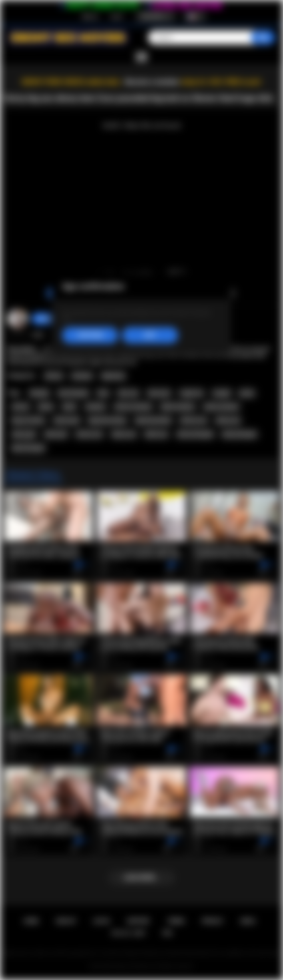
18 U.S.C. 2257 (128, 933)
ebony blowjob (239, 434)
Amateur (82, 376)
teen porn (159, 393)
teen (103, 393)
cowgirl (222, 393)
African (54, 376)
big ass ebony (28, 420)
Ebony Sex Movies (133, 966)
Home (31, 921)
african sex (89, 434)
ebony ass (228, 420)
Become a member (152, 82)
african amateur (133, 407)
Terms (176, 921)
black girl (56, 434)
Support (138, 921)
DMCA (248, 921)
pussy (247, 393)
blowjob (39, 393)
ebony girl (24, 434)
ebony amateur (221, 407)
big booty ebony (107, 420)
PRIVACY (212, 921)
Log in (117, 16)
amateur (95, 407)
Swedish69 (49, 319)
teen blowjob (73, 393)
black (69, 407)
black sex (156, 434)
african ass (194, 420)
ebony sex (124, 434)
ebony (46, 407)
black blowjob (28, 448)
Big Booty (113, 376)
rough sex (192, 393)
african (20, 407)
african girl (67, 420)
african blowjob (195, 434)
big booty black (153, 420)
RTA (168, 933)
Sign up (90, 16)
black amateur (178, 407)
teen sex (128, 393)
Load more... (141, 878)
